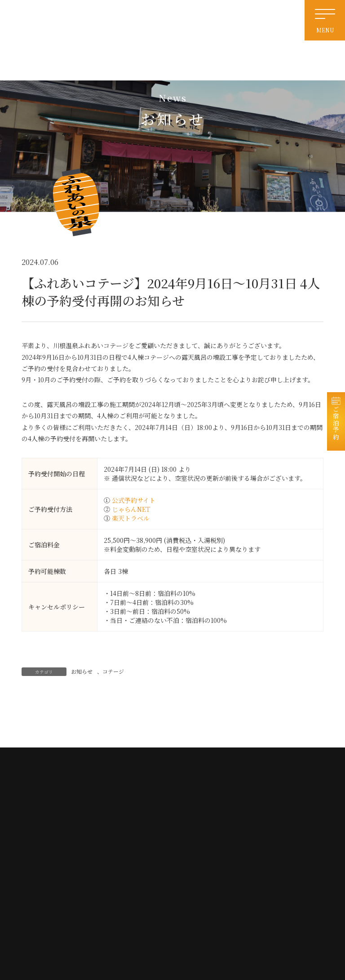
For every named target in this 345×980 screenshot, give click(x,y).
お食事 (262, 846)
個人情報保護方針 (274, 873)
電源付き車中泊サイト (206, 846)
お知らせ (82, 671)
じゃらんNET (131, 509)
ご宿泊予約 (336, 426)
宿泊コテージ (269, 833)
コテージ (113, 671)
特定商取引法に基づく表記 (211, 887)
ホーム (190, 819)
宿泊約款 (265, 887)
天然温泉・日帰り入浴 (206, 833)
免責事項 (193, 873)
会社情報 (265, 860)
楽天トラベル (131, 518)
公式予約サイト (134, 500)
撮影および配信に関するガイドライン (217, 904)
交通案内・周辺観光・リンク (213, 860)
